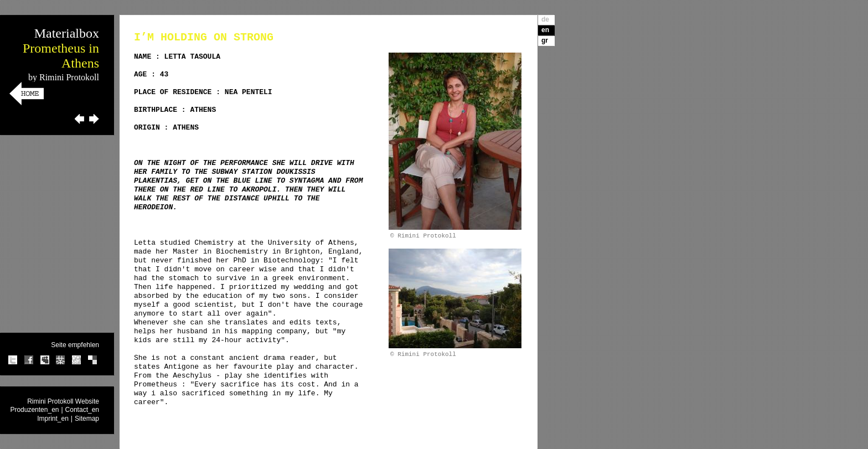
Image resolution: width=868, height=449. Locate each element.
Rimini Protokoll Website (63, 401)
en (545, 30)
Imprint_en (53, 419)
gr (545, 40)
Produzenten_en (34, 410)
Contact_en (82, 410)
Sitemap (87, 419)
